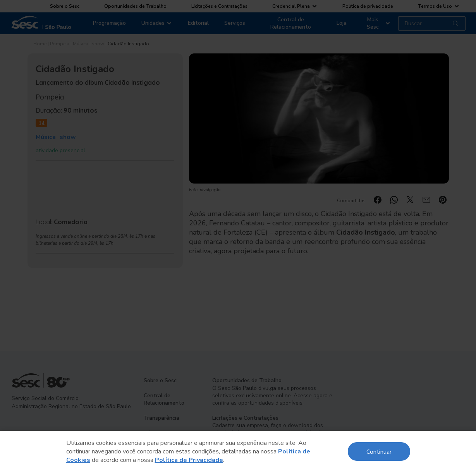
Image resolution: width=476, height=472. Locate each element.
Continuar (379, 451)
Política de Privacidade (189, 460)
